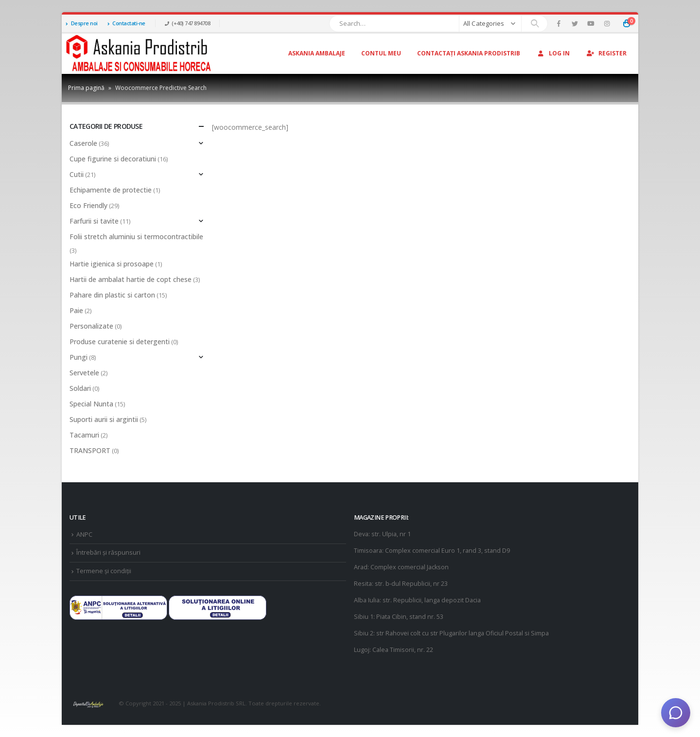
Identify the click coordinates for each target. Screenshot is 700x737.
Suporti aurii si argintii (104, 419)
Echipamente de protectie (111, 190)
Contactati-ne (126, 23)
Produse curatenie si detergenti (120, 342)
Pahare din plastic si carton (112, 295)
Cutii (77, 174)
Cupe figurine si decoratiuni (113, 159)
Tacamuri (84, 435)
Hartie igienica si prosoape (112, 264)
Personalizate (91, 326)
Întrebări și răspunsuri (108, 553)
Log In (553, 53)
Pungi (79, 357)
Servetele (84, 373)
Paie (76, 310)
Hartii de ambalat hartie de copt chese (131, 279)
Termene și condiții (104, 571)
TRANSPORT (90, 450)
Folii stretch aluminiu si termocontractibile (136, 237)
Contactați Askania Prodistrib (469, 53)
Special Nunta (91, 404)
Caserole (83, 143)
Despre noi (82, 23)
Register (606, 53)
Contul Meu (381, 53)
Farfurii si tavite (94, 221)
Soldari (80, 388)
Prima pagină (86, 88)
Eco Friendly (88, 205)
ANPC (84, 535)
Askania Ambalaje (317, 53)
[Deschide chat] (676, 713)
